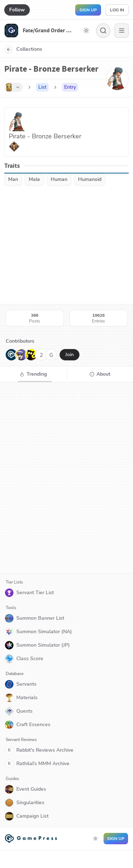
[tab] (33, 374)
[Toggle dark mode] (86, 31)
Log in (117, 10)
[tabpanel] (66, 478)
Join (70, 355)
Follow (17, 10)
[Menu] (122, 31)
